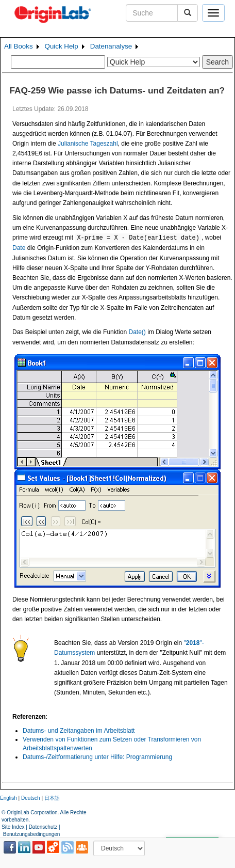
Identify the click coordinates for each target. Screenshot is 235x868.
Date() (137, 332)
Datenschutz (43, 827)
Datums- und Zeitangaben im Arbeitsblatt (79, 731)
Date (19, 248)
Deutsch (31, 798)
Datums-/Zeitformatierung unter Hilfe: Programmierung (97, 757)
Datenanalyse (111, 46)
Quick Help (62, 46)
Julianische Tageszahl (88, 144)
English (9, 798)
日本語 (52, 798)
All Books (19, 46)
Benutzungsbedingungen (32, 834)
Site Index (13, 827)
